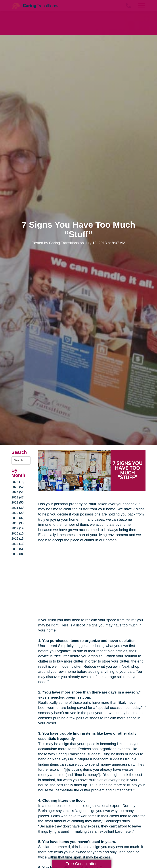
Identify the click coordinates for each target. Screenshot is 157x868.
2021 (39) (18, 508)
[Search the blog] (21, 460)
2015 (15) (18, 539)
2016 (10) (18, 533)
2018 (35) (18, 523)
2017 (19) (18, 528)
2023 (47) (18, 497)
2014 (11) (18, 544)
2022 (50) (18, 502)
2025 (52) (18, 487)
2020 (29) (18, 513)
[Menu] (141, 6)
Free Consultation (82, 864)
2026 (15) (18, 482)
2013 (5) (17, 549)
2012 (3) (17, 554)
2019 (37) (18, 518)
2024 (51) (18, 492)
